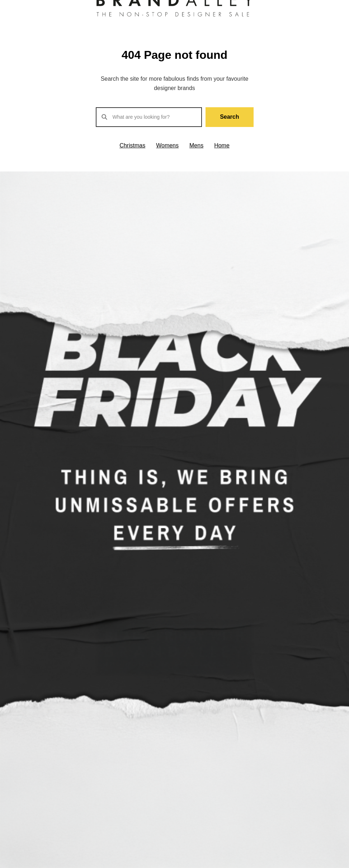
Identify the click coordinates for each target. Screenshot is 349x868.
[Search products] (149, 117)
